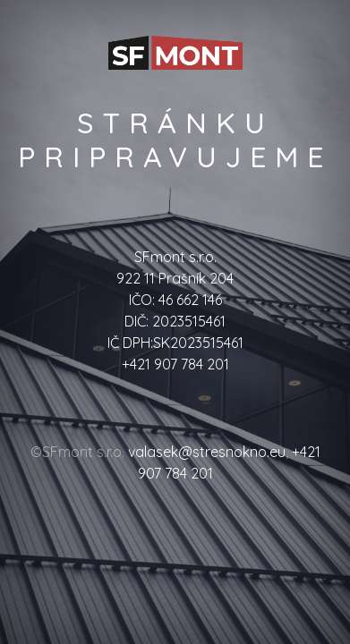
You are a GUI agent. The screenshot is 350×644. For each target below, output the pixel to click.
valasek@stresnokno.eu (207, 452)
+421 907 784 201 (175, 364)
